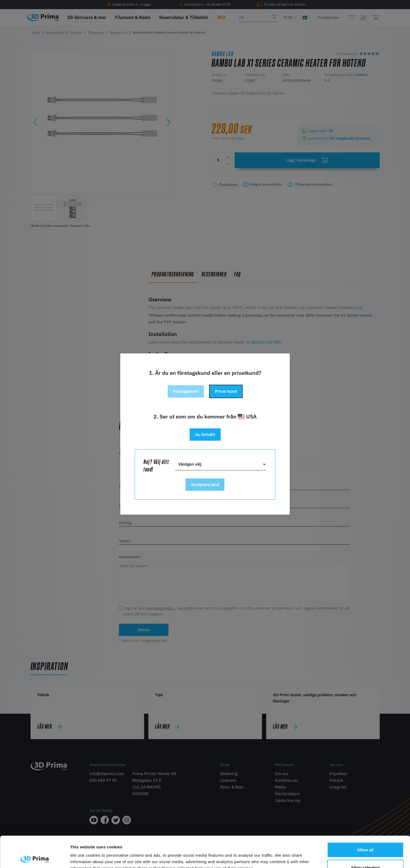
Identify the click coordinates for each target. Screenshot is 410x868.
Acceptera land (205, 484)
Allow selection (365, 836)
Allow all (365, 819)
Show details (281, 854)
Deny (365, 854)
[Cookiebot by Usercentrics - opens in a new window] (35, 858)
